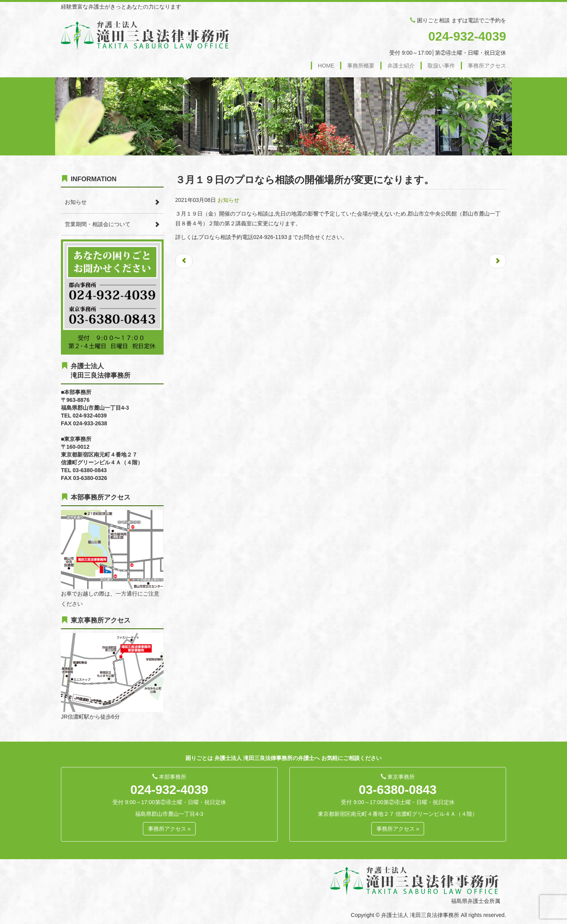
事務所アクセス (487, 66)
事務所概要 (361, 66)
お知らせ (228, 200)
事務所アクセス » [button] (169, 829)
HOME (326, 66)
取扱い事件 (441, 66)
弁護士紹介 (401, 66)
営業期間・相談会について (98, 224)
